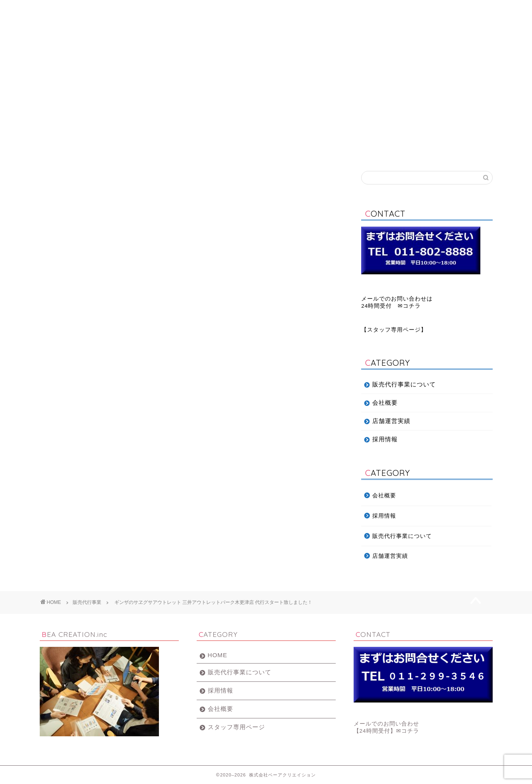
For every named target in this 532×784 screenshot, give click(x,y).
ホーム (77, 10)
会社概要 (228, 10)
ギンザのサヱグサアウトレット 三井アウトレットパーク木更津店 (189, 488)
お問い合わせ (455, 10)
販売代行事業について (153, 10)
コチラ (412, 306)
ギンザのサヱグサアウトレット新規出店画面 (146, 376)
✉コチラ (408, 731)
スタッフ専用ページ (394, 330)
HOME (218, 655)
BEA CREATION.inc (266, 45)
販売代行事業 (57, 183)
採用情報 (304, 10)
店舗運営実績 (379, 10)
